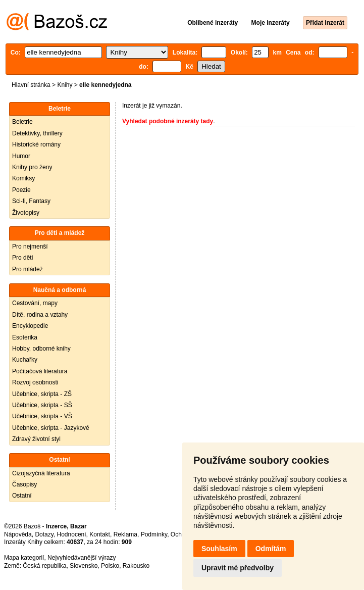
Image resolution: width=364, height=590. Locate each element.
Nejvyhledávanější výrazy (82, 558)
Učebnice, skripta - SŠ (42, 405)
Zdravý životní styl (36, 439)
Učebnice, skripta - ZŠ (42, 394)
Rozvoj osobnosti (35, 382)
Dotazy (44, 534)
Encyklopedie (30, 326)
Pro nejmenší (30, 247)
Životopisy (26, 213)
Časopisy (24, 484)
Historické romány (36, 144)
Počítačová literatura (40, 371)
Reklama (125, 534)
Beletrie (22, 122)
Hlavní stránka (31, 85)
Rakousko (136, 566)
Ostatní (22, 496)
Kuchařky (25, 360)
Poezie (21, 190)
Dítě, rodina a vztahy (40, 315)
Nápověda (18, 534)
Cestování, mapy (35, 303)
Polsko (110, 566)
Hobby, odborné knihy (41, 349)
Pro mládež (28, 269)
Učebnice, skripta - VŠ (42, 416)
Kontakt (100, 534)
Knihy (65, 85)
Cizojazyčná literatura (41, 473)
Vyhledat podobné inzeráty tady (168, 121)
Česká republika (44, 566)
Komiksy (23, 178)
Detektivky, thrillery (37, 133)
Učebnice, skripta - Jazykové (51, 428)
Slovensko (84, 566)
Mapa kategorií (24, 558)
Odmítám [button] (271, 549)
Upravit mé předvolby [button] (238, 568)
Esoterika (25, 337)
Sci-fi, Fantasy (31, 201)
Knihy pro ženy (32, 167)
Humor (21, 156)
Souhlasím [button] (219, 549)
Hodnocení (72, 534)
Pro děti (22, 258)
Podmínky (154, 534)
